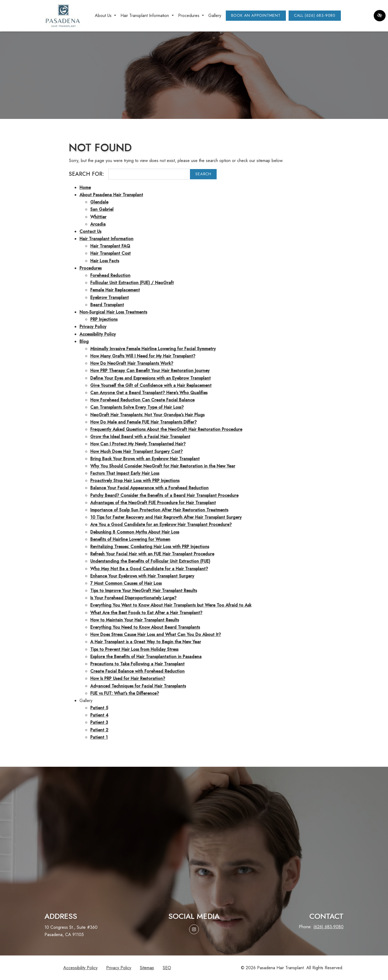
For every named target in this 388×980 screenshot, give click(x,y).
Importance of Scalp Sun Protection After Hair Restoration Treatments (159, 510)
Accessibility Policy (98, 334)
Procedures (91, 268)
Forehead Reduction (110, 275)
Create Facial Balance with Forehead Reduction (137, 671)
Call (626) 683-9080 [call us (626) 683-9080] (315, 15)
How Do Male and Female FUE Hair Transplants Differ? (143, 422)
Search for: (86, 174)
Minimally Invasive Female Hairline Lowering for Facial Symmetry (153, 349)
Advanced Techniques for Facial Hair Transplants (138, 686)
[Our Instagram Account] (194, 929)
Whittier (98, 217)
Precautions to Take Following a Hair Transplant (137, 664)
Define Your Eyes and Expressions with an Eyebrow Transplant (150, 378)
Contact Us (90, 231)
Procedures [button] (191, 16)
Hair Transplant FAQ (110, 246)
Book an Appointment (256, 15)
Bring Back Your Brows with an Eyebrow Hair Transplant (145, 459)
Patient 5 (99, 708)
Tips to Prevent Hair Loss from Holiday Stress (134, 649)
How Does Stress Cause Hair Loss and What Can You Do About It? (156, 635)
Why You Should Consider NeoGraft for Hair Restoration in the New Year (163, 466)
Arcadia (98, 224)
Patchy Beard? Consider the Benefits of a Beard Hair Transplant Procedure (164, 495)
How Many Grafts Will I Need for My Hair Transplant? (143, 356)
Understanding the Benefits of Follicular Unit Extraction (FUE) (150, 561)
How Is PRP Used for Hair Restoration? (128, 678)
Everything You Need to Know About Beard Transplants (145, 627)
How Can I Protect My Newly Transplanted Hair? (138, 444)
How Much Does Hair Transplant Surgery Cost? (136, 451)
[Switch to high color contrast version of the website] (380, 16)
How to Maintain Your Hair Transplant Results (135, 620)
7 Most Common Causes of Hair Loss (126, 583)
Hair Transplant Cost (110, 253)
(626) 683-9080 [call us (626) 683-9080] (328, 927)
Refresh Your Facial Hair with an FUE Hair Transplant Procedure (152, 554)
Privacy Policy (93, 327)
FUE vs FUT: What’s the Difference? (125, 693)
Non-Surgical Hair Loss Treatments (113, 312)
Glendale (99, 202)
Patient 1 (99, 737)
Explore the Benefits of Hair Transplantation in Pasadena (146, 657)
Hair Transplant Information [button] (147, 16)
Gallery (215, 16)
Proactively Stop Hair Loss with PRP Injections (135, 481)
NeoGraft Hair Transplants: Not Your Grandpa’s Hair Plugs (147, 415)
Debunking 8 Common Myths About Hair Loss (135, 532)
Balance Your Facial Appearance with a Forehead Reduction (149, 488)
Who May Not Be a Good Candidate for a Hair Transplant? (149, 569)
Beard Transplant (107, 305)
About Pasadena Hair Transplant (111, 195)
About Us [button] (105, 16)
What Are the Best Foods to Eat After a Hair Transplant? (146, 613)
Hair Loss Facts (105, 261)
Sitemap (147, 968)
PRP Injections (104, 319)
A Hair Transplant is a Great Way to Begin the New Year (146, 642)
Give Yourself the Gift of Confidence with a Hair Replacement (151, 385)
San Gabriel (102, 209)
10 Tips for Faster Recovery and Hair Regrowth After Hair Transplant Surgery (166, 517)
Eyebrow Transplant (110, 298)
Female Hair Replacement (115, 290)
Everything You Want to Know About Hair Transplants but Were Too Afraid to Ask (171, 605)
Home (85, 188)
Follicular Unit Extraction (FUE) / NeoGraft (132, 283)
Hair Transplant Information (106, 239)
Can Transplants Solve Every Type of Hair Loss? (137, 407)
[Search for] (149, 174)
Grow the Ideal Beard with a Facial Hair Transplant (140, 437)
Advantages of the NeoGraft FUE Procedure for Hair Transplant (153, 503)
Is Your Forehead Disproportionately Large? (133, 598)
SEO (167, 968)
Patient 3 (99, 722)
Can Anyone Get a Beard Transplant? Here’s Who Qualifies (149, 393)
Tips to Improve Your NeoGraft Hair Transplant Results (144, 591)
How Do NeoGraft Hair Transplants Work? (132, 363)
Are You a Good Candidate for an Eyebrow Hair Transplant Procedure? (161, 525)
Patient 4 (99, 715)
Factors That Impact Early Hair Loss (125, 473)
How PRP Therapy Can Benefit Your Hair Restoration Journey (150, 371)
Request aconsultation (194, 881)
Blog (84, 341)
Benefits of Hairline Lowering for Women (130, 539)
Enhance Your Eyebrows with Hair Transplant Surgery (142, 576)
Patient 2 (99, 730)
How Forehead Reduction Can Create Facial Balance (142, 400)
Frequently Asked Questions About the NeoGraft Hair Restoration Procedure (166, 429)
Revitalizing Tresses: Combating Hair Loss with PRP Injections (150, 547)
